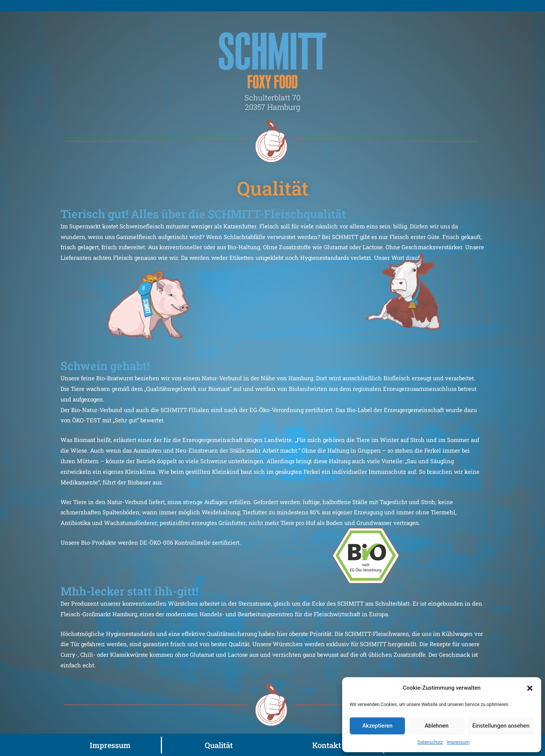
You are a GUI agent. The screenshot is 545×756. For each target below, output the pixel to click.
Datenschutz (430, 742)
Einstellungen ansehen (501, 726)
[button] (530, 688)
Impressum (458, 742)
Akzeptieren (377, 726)
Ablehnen (437, 726)
